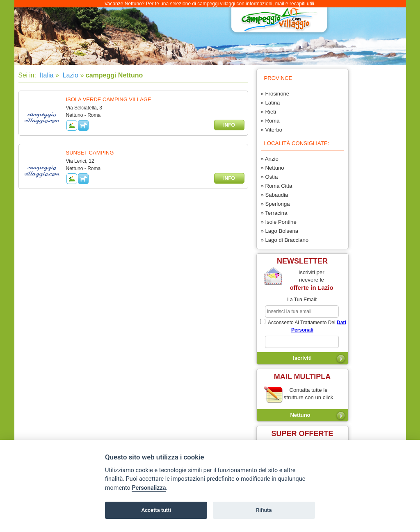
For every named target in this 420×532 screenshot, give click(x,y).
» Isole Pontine (279, 222)
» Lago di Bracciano (285, 240)
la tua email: (302, 300)
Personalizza (149, 488)
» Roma (270, 121)
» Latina (270, 103)
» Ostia (269, 177)
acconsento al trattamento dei (303, 326)
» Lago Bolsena (280, 231)
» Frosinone (275, 94)
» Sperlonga (275, 204)
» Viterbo (272, 130)
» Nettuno (273, 168)
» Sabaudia (275, 195)
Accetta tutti (156, 510)
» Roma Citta (277, 186)
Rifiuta (264, 510)
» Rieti (268, 112)
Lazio (70, 75)
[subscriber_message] (302, 342)
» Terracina (274, 213)
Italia (46, 75)
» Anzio (270, 159)
